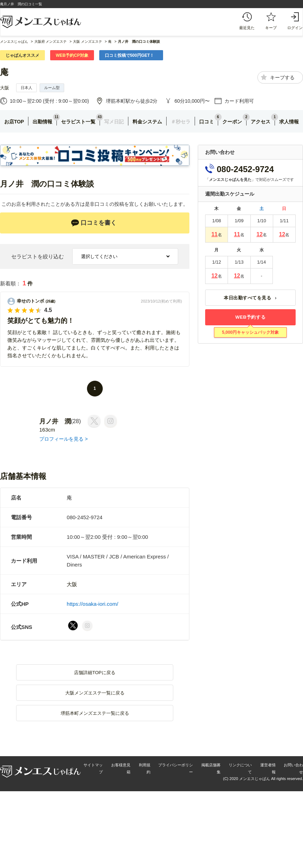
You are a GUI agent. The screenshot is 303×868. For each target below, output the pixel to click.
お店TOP (14, 122)
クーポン (232, 122)
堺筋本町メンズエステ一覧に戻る (95, 713)
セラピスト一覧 (78, 122)
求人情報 (289, 122)
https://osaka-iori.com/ (92, 604)
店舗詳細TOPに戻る (95, 673)
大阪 (5, 88)
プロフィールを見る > (63, 439)
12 (260, 234)
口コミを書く (94, 223)
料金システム (147, 122)
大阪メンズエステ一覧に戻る (95, 693)
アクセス (261, 122)
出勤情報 (42, 122)
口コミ (207, 122)
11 (215, 234)
